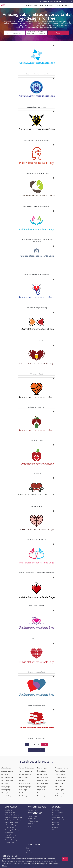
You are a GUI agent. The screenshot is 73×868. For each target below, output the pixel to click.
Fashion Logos (24, 795)
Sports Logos (59, 789)
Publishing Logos (61, 771)
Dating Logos (24, 777)
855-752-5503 (54, 1)
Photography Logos (61, 767)
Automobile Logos (7, 777)
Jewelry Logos (42, 786)
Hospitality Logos (43, 780)
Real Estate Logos (61, 777)
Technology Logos (61, 795)
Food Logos (23, 792)
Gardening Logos (43, 777)
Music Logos (23, 789)
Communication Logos (27, 767)
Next (44, 744)
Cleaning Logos (6, 792)
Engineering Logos (25, 786)
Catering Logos (6, 789)
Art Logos (5, 774)
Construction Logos (26, 771)
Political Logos (60, 774)
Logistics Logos (60, 792)
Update (59, 33)
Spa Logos (58, 786)
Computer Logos (7, 795)
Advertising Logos (7, 771)
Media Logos (41, 792)
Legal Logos (41, 789)
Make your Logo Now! (37, 749)
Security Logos (60, 783)
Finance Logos (42, 767)
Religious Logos (60, 780)
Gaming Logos (42, 774)
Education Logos (25, 783)
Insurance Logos (43, 783)
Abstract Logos (6, 767)
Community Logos (25, 774)
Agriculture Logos (7, 780)
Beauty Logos (6, 786)
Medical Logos (42, 795)
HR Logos (22, 780)
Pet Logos (5, 783)
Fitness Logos (42, 771)
